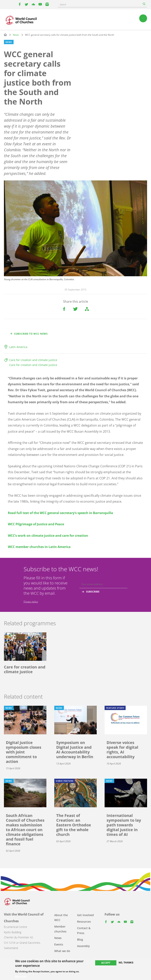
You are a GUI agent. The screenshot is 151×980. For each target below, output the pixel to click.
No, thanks (126, 963)
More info (21, 976)
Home (5, 35)
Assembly (83, 946)
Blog (80, 939)
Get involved (85, 915)
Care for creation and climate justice (33, 360)
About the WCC (61, 917)
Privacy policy (31, 602)
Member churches (60, 929)
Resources (84, 922)
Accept (106, 963)
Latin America (18, 347)
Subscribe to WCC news (31, 334)
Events (59, 944)
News (16, 35)
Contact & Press (84, 931)
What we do (62, 951)
